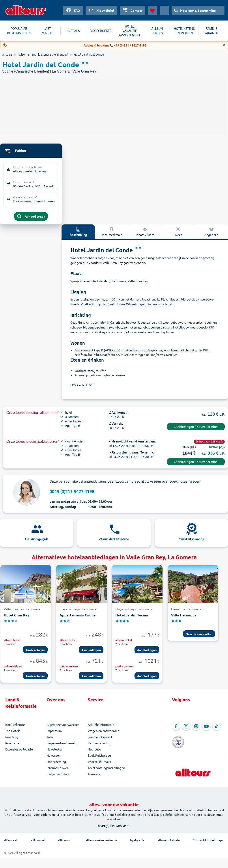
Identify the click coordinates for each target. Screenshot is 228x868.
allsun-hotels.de (169, 838)
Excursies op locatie (19, 752)
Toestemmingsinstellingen (106, 770)
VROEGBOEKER (101, 31)
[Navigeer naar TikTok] (217, 729)
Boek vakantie (15, 727)
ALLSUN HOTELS (157, 31)
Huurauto (94, 752)
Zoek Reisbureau (99, 758)
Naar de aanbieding (199, 637)
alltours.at (11, 838)
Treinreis (94, 777)
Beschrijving (78, 234)
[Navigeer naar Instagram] (186, 729)
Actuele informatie (101, 727)
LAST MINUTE (47, 31)
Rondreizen (13, 746)
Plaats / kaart (145, 234)
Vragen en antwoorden (104, 733)
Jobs (50, 739)
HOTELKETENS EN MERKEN (184, 31)
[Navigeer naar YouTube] (206, 729)
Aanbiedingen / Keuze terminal (196, 429)
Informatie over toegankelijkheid (58, 773)
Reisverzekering (99, 746)
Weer (178, 234)
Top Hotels (13, 733)
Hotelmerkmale (111, 234)
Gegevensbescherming (62, 746)
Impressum (54, 733)
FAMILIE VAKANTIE (211, 31)
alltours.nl (38, 838)
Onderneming (56, 764)
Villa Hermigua (184, 618)
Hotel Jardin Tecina (132, 618)
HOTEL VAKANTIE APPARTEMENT (130, 31)
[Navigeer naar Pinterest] (196, 729)
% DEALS (74, 31)
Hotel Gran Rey (17, 618)
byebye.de (137, 838)
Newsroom (54, 758)
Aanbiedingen (35, 653)
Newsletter (54, 752)
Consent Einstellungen (209, 838)
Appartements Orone (78, 618)
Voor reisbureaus (99, 764)
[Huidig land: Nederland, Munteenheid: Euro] (164, 10)
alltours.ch (65, 838)
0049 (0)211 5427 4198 (72, 494)
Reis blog (12, 739)
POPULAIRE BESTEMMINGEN (19, 31)
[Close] (224, 45)
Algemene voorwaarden (63, 727)
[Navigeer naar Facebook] (176, 729)
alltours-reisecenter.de (101, 838)
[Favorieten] (152, 10)
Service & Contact (100, 739)
